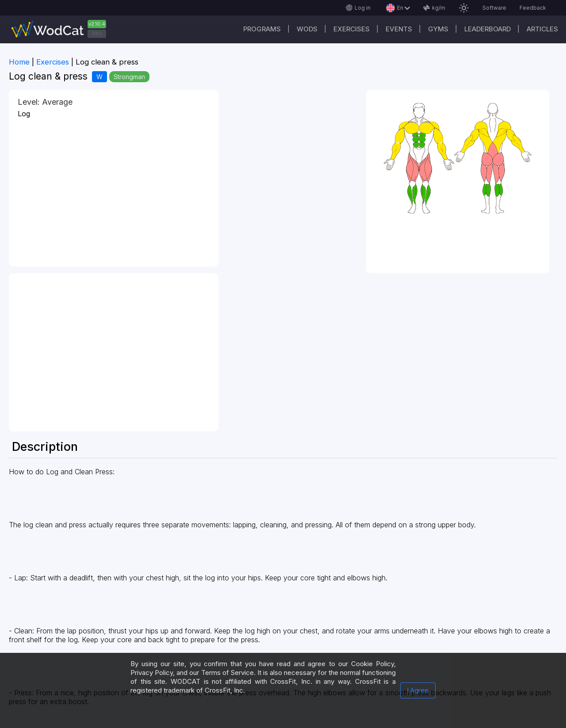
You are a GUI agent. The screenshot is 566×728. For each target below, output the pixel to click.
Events (399, 29)
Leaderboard (488, 29)
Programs (262, 29)
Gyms (438, 29)
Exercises (352, 29)
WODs (307, 29)
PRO (97, 34)
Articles (542, 29)
